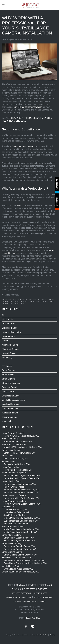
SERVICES (32, 585)
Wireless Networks (10, 404)
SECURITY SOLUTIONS (44, 597)
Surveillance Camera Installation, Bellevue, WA (28, 301)
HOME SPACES (40, 593)
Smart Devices (9, 370)
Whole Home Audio (11, 396)
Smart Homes (8, 375)
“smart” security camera (23, 146)
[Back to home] (30, 5)
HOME (10, 585)
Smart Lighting (9, 379)
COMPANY (20, 585)
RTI (4, 362)
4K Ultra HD (7, 319)
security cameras (10, 417)
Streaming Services (11, 383)
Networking (7, 358)
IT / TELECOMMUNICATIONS (25, 601)
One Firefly (43, 635)
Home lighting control (12, 332)
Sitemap (53, 635)
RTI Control (7, 366)
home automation (10, 409)
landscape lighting (10, 413)
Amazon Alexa (8, 324)
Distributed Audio (10, 328)
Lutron (5, 341)
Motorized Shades (10, 349)
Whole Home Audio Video (14, 400)
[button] (3, 5)
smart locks (7, 421)
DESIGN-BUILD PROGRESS (24, 589)
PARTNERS (43, 589)
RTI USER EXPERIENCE (22, 593)
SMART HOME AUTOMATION (18, 597)
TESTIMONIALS (45, 585)
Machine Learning (10, 345)
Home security (8, 336)
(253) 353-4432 (33, 618)
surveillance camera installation (28, 107)
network (20, 206)
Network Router (9, 353)
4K (3, 315)
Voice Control (8, 392)
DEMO (43, 601)
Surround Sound (9, 387)
